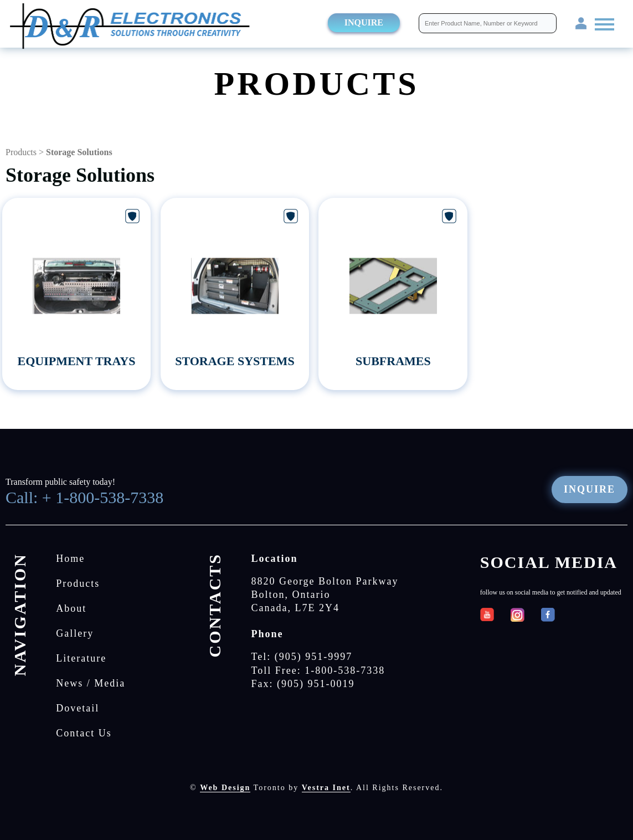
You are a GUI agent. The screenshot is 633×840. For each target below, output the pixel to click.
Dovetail (78, 708)
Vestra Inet (326, 788)
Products (21, 152)
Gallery (75, 633)
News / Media (91, 683)
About (71, 608)
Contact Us (84, 733)
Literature (81, 658)
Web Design (225, 788)
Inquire (364, 22)
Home (70, 559)
